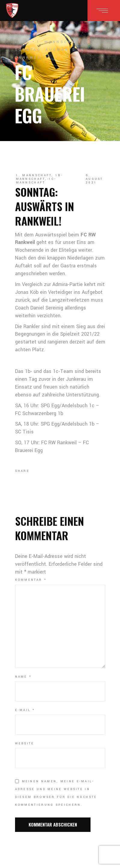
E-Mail (25, 710)
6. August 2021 (94, 179)
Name (23, 677)
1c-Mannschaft (36, 181)
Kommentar (31, 580)
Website (25, 743)
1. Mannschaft (59, 42)
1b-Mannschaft (39, 177)
